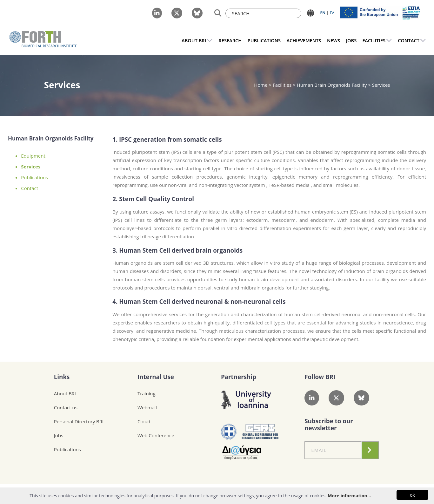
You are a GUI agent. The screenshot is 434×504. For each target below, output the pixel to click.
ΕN (323, 13)
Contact (30, 188)
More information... (349, 496)
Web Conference (156, 435)
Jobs (59, 435)
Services (31, 167)
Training (147, 393)
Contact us (66, 407)
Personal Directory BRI (79, 421)
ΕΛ (332, 13)
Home (261, 85)
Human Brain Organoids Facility (332, 85)
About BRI (65, 393)
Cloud (144, 421)
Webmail (147, 407)
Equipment (33, 156)
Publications (34, 177)
